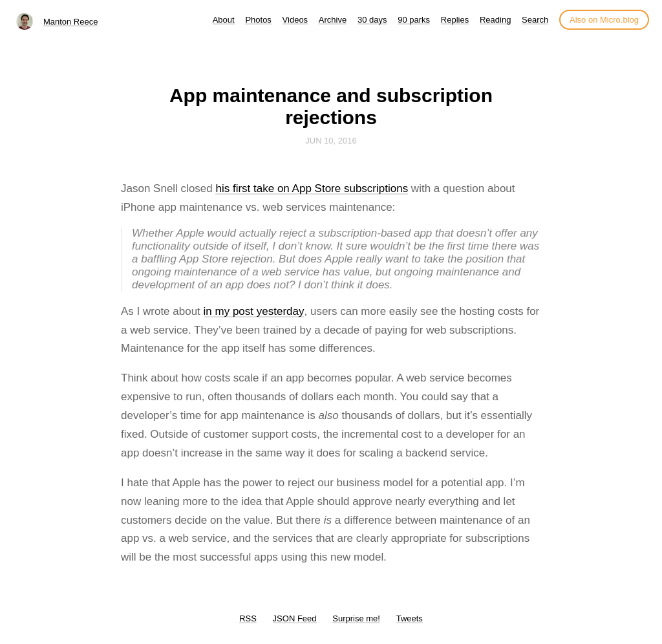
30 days (372, 20)
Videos (295, 20)
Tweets (410, 618)
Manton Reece (71, 22)
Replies (455, 20)
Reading (495, 20)
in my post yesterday (254, 311)
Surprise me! (356, 618)
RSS (248, 618)
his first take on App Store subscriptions (312, 188)
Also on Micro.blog (604, 20)
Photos (258, 20)
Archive (333, 20)
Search (535, 20)
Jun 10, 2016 (331, 141)
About (224, 20)
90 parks (414, 20)
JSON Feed (295, 618)
